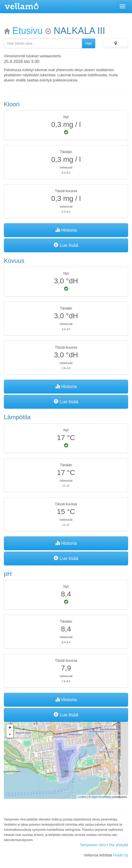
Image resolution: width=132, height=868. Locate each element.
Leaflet (82, 797)
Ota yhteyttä (119, 845)
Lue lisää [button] (66, 245)
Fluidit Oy (121, 855)
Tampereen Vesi (92, 845)
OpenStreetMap (101, 797)
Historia (66, 230)
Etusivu (27, 31)
